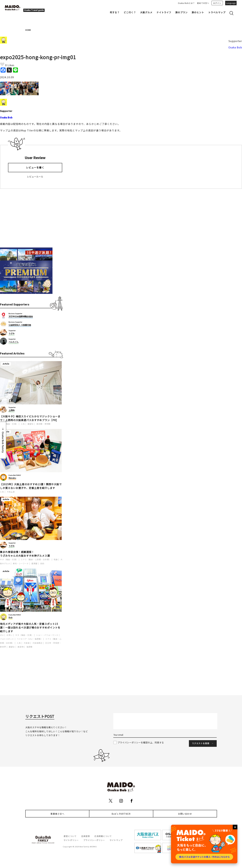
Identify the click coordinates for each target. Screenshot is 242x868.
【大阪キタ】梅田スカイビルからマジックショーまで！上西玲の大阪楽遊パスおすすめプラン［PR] (30, 418)
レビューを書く (35, 167)
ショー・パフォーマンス (47, 635)
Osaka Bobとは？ (186, 3)
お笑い (9, 635)
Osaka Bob (235, 47)
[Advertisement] (31, 218)
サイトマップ (116, 840)
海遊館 (29, 647)
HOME (28, 30)
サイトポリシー (71, 840)
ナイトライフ (164, 12)
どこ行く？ (130, 12)
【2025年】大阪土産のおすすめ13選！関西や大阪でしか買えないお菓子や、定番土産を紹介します (31, 486)
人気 (23, 424)
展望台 (31, 424)
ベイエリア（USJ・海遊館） (30, 639)
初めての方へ (203, 3)
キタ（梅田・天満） (9, 424)
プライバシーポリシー (94, 840)
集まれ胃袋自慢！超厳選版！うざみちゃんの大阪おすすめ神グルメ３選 (25, 554)
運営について (70, 836)
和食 (56, 559)
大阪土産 (11, 492)
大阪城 (27, 643)
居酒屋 (34, 563)
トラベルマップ (217, 12)
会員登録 (86, 836)
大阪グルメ (146, 12)
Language (231, 3)
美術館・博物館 (43, 424)
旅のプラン (181, 12)
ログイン (217, 3)
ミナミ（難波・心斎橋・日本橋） (36, 559)
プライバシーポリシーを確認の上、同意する (141, 742)
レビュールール (35, 176)
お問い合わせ (185, 814)
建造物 (21, 647)
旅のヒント (198, 12)
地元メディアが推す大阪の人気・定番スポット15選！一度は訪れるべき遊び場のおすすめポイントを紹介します (30, 627)
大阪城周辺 (37, 643)
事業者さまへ (57, 814)
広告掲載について (103, 836)
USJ (2, 635)
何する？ (115, 12)
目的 (42, 563)
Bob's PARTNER (121, 814)
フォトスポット (7, 639)
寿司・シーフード (21, 563)
